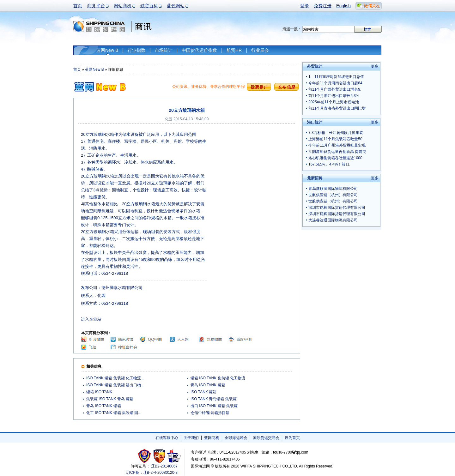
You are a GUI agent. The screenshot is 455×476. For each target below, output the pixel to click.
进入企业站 (91, 319)
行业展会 (260, 50)
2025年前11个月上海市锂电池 (334, 102)
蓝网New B (107, 50)
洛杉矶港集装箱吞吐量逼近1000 (335, 158)
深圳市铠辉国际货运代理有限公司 (337, 208)
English (343, 6)
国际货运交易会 (266, 438)
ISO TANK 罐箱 (203, 392)
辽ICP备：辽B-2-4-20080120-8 (152, 473)
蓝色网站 (176, 6)
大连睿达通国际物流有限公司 (333, 220)
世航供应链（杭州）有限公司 (333, 195)
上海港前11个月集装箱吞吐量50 (335, 139)
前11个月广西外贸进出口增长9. (335, 89)
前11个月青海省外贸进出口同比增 (337, 108)
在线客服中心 (167, 438)
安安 (174, 456)
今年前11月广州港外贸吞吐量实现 (337, 145)
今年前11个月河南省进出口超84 (335, 83)
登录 (305, 6)
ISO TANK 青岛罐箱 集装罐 (214, 399)
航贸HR (234, 50)
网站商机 (123, 6)
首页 (78, 6)
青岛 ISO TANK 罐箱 (208, 385)
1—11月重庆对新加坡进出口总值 (336, 77)
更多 (375, 66)
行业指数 (136, 50)
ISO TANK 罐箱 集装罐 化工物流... (115, 378)
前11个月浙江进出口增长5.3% (334, 96)
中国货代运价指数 (199, 50)
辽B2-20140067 (164, 466)
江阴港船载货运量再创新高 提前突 (337, 152)
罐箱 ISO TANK (99, 392)
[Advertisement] (253, 171)
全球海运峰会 (236, 438)
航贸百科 (149, 6)
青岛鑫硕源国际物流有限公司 (333, 189)
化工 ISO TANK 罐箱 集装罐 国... (114, 413)
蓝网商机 (212, 438)
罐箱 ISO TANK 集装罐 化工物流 (218, 378)
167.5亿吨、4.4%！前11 (329, 164)
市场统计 (164, 50)
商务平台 (96, 6)
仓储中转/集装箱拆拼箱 (210, 413)
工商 (145, 456)
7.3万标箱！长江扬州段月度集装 (336, 133)
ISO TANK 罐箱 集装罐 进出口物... (115, 385)
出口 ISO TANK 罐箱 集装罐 (214, 406)
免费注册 (323, 6)
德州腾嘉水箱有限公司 (122, 288)
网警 (159, 456)
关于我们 (191, 438)
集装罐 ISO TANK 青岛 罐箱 (110, 399)
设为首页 (292, 438)
